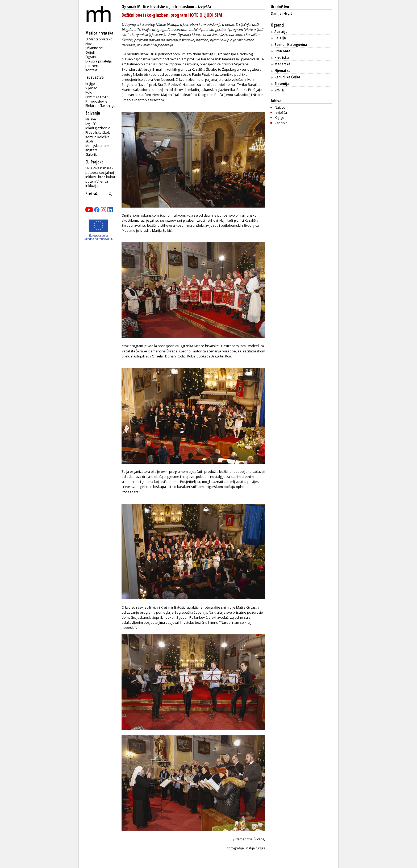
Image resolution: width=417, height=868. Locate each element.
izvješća (205, 7)
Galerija (91, 154)
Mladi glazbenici (98, 128)
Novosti (91, 44)
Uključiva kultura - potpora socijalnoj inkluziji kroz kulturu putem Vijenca (101, 175)
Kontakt (91, 70)
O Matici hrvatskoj (99, 39)
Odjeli (90, 52)
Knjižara (91, 150)
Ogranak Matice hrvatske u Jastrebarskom (158, 7)
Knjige (90, 83)
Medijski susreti (98, 146)
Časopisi (282, 123)
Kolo (89, 92)
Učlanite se (94, 48)
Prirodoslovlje (96, 101)
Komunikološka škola (97, 139)
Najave (91, 119)
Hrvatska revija (97, 97)
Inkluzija (92, 186)
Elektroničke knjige (100, 106)
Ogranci (91, 57)
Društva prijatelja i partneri (99, 63)
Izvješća (91, 124)
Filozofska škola (98, 132)
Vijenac (91, 88)
